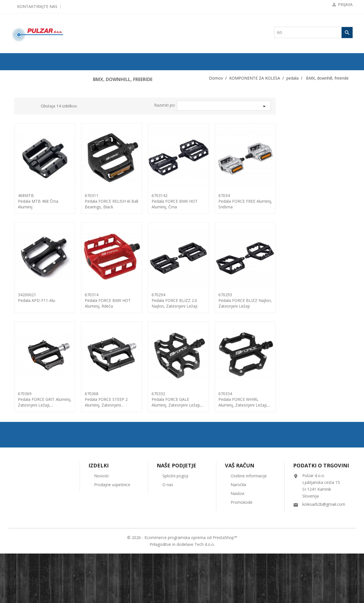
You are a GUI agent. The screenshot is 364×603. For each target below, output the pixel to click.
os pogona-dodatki (30, 229)
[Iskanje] (313, 32)
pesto (21, 293)
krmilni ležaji (26, 166)
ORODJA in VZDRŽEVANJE (35, 439)
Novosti (101, 525)
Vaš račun (240, 515)
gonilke (22, 129)
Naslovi (237, 543)
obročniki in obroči (30, 220)
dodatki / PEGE (30, 284)
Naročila (238, 534)
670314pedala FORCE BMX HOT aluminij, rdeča (185, 300)
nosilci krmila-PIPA (31, 193)
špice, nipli (25, 330)
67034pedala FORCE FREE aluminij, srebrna (322, 201)
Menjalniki (25, 175)
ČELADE (21, 411)
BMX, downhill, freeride (36, 257)
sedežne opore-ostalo (31, 320)
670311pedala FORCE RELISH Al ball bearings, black (188, 201)
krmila (22, 157)
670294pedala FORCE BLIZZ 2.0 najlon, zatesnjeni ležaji (251, 300)
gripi (20, 120)
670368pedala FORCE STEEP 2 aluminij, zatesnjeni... (183, 399)
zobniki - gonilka (29, 375)
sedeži (21, 311)
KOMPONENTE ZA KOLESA (36, 111)
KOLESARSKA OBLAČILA (34, 402)
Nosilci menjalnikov (31, 202)
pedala (22, 239)
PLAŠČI (20, 93)
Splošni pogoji (175, 525)
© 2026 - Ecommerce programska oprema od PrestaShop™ (182, 587)
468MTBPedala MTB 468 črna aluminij (115, 201)
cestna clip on (28, 266)
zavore (22, 366)
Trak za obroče (27, 211)
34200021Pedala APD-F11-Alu (113, 298)
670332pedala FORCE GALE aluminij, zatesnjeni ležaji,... (254, 399)
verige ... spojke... (29, 348)
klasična (25, 248)
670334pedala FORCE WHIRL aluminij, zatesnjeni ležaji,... (321, 399)
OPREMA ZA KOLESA (31, 393)
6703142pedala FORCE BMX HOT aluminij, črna (251, 201)
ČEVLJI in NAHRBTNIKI (33, 430)
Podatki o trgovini (321, 515)
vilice (21, 357)
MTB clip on (28, 275)
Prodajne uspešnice (112, 534)
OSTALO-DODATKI (29, 448)
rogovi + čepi (26, 302)
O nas (168, 534)
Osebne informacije (249, 525)
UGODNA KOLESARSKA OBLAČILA (42, 457)
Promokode (242, 552)
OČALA (20, 420)
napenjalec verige (29, 184)
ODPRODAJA (24, 75)
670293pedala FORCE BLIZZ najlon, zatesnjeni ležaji (322, 300)
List (109, 107)
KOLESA (21, 84)
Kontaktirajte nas (37, 6)
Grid (100, 107)
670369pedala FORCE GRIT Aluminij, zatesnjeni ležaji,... (121, 399)
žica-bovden (25, 384)
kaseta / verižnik (28, 148)
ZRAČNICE (23, 102)
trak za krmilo (27, 339)
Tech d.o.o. (205, 594)
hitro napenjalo (27, 138)
